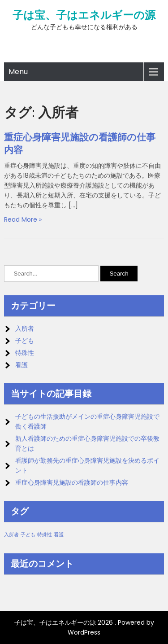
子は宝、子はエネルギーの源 (84, 15)
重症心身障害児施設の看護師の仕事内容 (72, 482)
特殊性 (25, 353)
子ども (25, 341)
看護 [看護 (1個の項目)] (59, 535)
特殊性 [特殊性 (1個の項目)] (45, 535)
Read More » (23, 219)
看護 (22, 365)
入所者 (25, 329)
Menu (18, 72)
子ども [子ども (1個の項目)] (28, 535)
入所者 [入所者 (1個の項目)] (11, 535)
